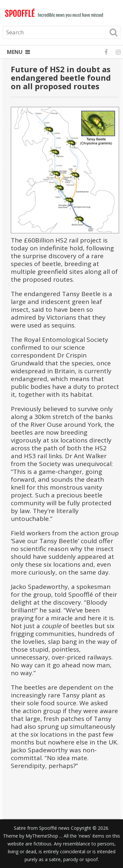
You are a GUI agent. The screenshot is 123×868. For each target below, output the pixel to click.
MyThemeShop (42, 836)
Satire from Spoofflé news (42, 828)
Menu (15, 52)
